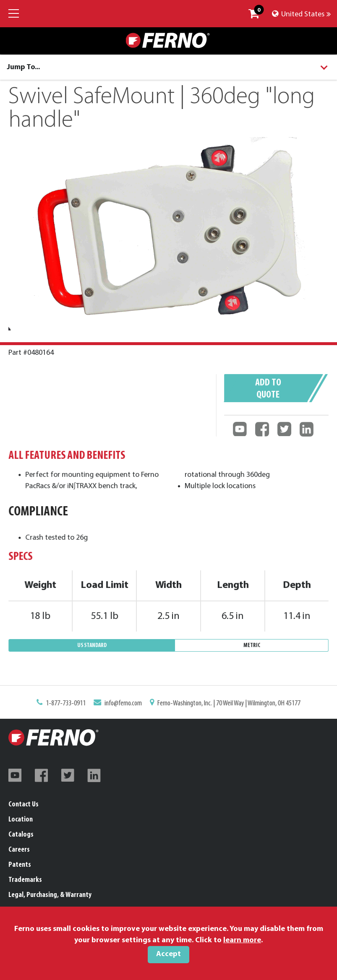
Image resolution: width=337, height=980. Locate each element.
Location (21, 820)
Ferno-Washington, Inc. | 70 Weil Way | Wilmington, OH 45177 (220, 705)
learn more (242, 940)
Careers (19, 850)
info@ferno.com (130, 705)
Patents (20, 865)
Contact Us (24, 805)
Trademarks (25, 880)
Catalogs (21, 835)
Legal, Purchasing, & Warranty (50, 895)
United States (301, 14)
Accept (168, 954)
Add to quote (269, 394)
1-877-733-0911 (81, 705)
